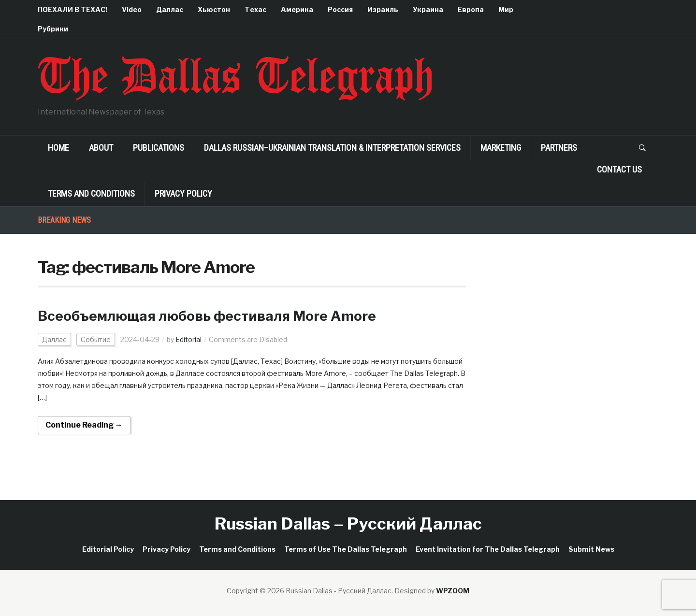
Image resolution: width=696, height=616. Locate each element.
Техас (255, 9)
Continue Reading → (84, 425)
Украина (428, 9)
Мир (506, 9)
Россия (340, 9)
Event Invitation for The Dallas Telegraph (488, 549)
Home (58, 148)
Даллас (170, 9)
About (101, 148)
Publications (159, 148)
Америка (297, 9)
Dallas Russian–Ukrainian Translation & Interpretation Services (332, 148)
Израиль (383, 9)
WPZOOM (453, 591)
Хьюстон (214, 9)
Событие (96, 339)
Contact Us (619, 169)
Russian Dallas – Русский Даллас (348, 523)
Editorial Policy (108, 549)
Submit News (591, 549)
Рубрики (53, 29)
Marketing (501, 148)
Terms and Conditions (91, 193)
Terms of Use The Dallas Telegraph (346, 549)
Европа (471, 9)
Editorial (188, 339)
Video (132, 9)
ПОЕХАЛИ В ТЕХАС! (72, 9)
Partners (559, 148)
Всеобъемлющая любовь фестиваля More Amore (207, 316)
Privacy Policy (183, 193)
